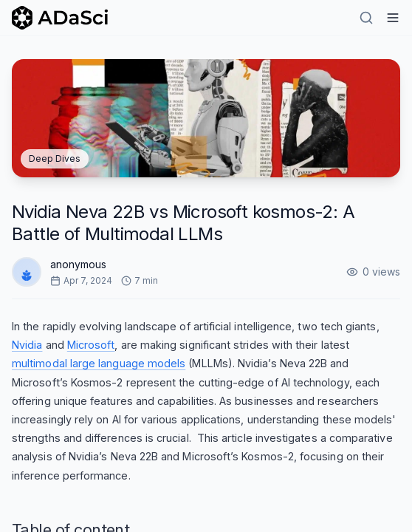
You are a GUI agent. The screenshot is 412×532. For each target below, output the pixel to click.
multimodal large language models (99, 363)
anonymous (78, 264)
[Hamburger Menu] (393, 18)
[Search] (366, 18)
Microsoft (91, 345)
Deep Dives (55, 158)
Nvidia (27, 345)
